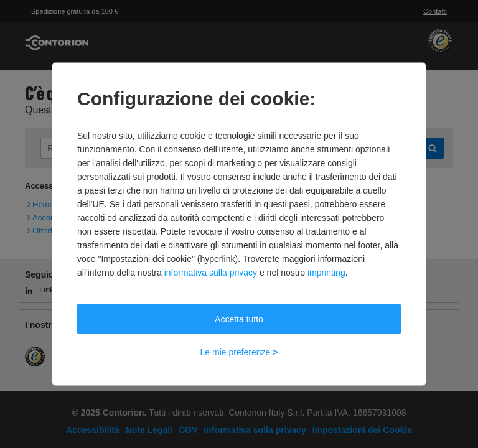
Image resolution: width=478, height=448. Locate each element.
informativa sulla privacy (211, 273)
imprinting (326, 273)
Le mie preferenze (239, 352)
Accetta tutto (239, 319)
